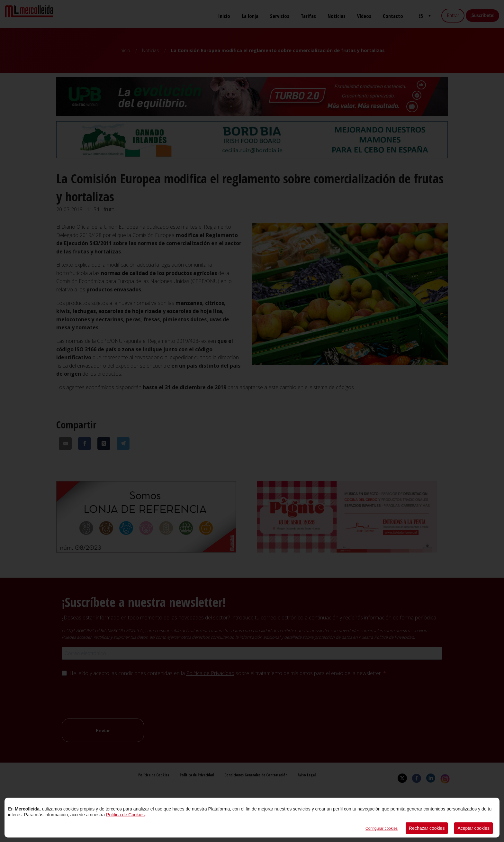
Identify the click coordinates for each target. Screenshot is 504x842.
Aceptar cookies (473, 828)
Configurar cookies (382, 828)
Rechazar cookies (427, 828)
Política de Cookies (125, 815)
